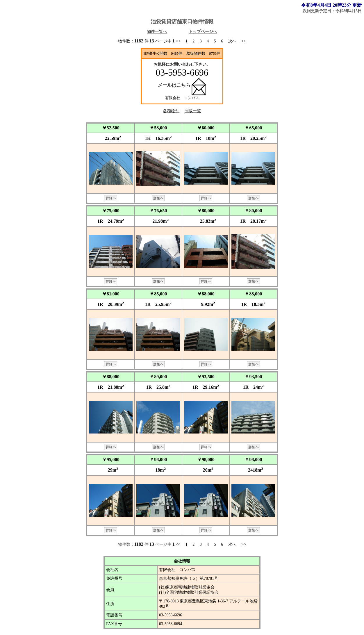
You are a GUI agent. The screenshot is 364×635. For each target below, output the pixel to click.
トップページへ (203, 32)
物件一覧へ (157, 32)
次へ (232, 41)
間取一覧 (193, 111)
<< (178, 41)
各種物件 (171, 111)
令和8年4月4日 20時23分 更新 (331, 5)
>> (244, 41)
